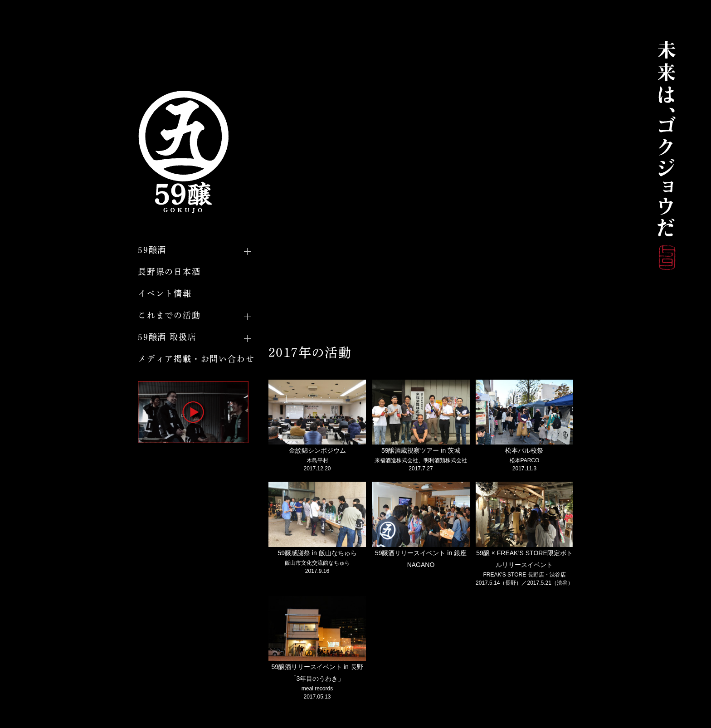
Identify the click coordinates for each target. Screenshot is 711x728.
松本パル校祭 (524, 450)
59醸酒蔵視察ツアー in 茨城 (421, 450)
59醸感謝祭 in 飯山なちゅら (317, 553)
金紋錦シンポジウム (317, 450)
